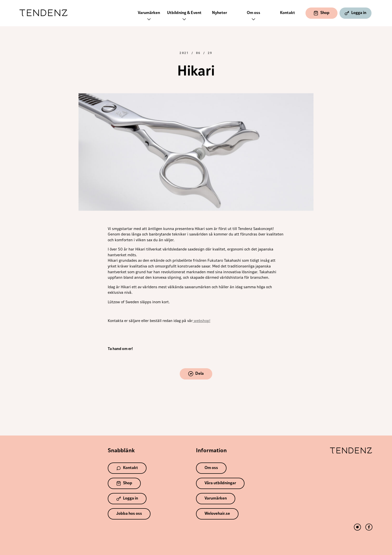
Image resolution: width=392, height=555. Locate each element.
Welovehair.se (217, 514)
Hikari (196, 72)
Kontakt (287, 13)
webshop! (201, 321)
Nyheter (219, 13)
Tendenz (43, 13)
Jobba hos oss (129, 514)
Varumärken (149, 17)
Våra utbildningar (220, 483)
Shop (321, 13)
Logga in (355, 13)
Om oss (253, 17)
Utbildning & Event (184, 17)
